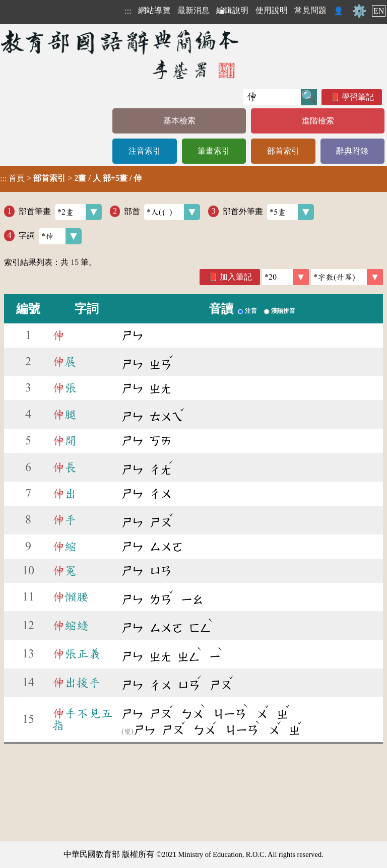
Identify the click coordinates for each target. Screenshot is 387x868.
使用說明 (272, 10)
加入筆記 (236, 277)
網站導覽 (154, 10)
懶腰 (71, 597)
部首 (162, 212)
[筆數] (285, 277)
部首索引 (283, 151)
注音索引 (145, 151)
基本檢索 (179, 121)
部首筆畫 (60, 212)
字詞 (50, 236)
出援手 (77, 683)
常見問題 (310, 10)
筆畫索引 (214, 151)
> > (71, 178)
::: (128, 11)
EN (379, 11)
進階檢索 (318, 121)
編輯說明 (232, 10)
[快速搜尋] (272, 97)
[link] (347, 277)
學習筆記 (358, 97)
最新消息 (193, 10)
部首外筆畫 (268, 212)
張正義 (77, 654)
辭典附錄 (352, 151)
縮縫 (71, 626)
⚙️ (359, 11)
